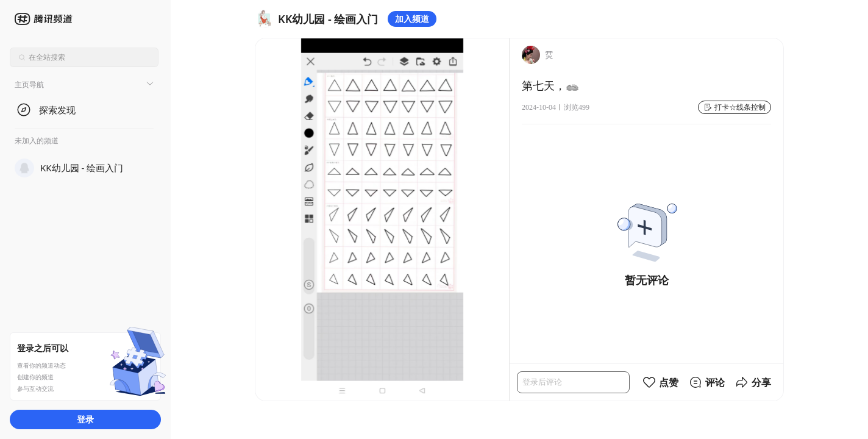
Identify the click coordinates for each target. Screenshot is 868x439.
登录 (85, 419)
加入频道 (412, 19)
